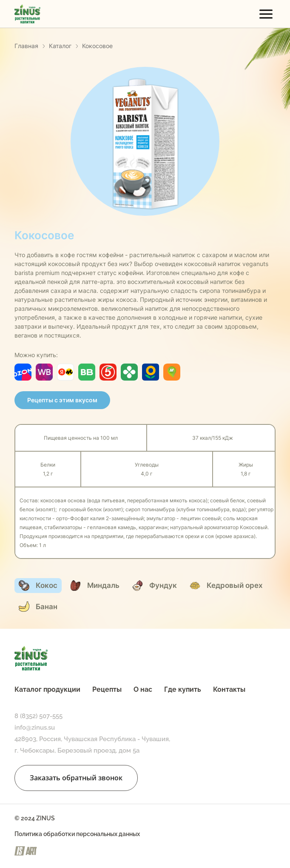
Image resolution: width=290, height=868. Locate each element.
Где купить (183, 689)
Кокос (38, 586)
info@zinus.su (35, 728)
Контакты (229, 689)
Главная (26, 46)
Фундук (155, 586)
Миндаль (95, 586)
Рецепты (107, 689)
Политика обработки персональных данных (77, 834)
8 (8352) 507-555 (38, 716)
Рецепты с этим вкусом (62, 400)
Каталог (60, 46)
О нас (143, 689)
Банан (38, 607)
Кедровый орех (226, 586)
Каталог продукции (47, 689)
